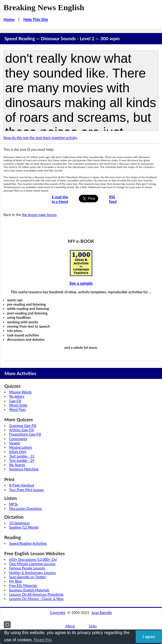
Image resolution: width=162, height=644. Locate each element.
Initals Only (18, 452)
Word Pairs (18, 409)
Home (9, 19)
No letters (17, 396)
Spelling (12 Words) (24, 527)
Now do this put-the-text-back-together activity (40, 138)
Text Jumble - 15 (22, 456)
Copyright (58, 613)
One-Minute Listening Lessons (32, 564)
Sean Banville (102, 613)
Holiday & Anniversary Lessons (32, 573)
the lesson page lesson (39, 215)
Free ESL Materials (23, 586)
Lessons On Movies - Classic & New (36, 599)
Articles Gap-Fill (21, 430)
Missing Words (20, 392)
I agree (149, 637)
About (70, 626)
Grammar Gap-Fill (23, 426)
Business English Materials (29, 590)
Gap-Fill (15, 401)
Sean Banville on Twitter (27, 577)
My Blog (15, 581)
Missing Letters (21, 447)
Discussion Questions (26, 508)
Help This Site (36, 19)
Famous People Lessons (27, 568)
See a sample (81, 283)
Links (93, 626)
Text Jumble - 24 (22, 460)
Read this (43, 640)
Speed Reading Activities (28, 543)
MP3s (14, 504)
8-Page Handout (22, 485)
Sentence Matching (24, 469)
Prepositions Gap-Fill (25, 434)
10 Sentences (19, 523)
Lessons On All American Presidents (36, 594)
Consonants (18, 439)
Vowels (15, 443)
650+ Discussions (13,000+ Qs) (33, 559)
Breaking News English (44, 8)
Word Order (18, 405)
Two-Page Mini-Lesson (26, 490)
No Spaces (17, 465)
